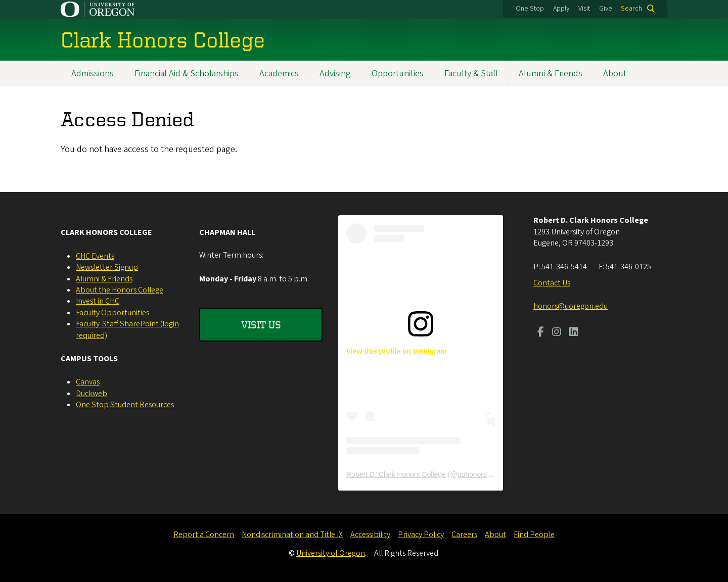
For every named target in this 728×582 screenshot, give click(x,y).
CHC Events (95, 256)
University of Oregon (331, 553)
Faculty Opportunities (112, 313)
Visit (584, 9)
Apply (561, 9)
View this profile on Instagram (397, 351)
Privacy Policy (421, 535)
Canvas (88, 382)
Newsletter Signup (107, 267)
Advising (335, 74)
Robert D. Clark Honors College (396, 474)
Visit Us (261, 325)
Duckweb (92, 394)
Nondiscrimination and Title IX (292, 535)
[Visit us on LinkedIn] (574, 333)
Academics (279, 74)
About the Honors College (120, 290)
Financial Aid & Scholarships (187, 74)
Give (606, 9)
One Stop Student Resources (125, 405)
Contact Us (552, 283)
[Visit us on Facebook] (541, 333)
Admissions (93, 74)
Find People (534, 535)
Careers (464, 535)
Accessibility (370, 535)
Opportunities (398, 74)
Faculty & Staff (471, 74)
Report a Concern (204, 535)
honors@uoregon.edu (571, 306)
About (615, 74)
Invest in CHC (98, 301)
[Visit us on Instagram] (557, 333)
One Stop (530, 9)
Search (631, 9)
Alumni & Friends (551, 74)
